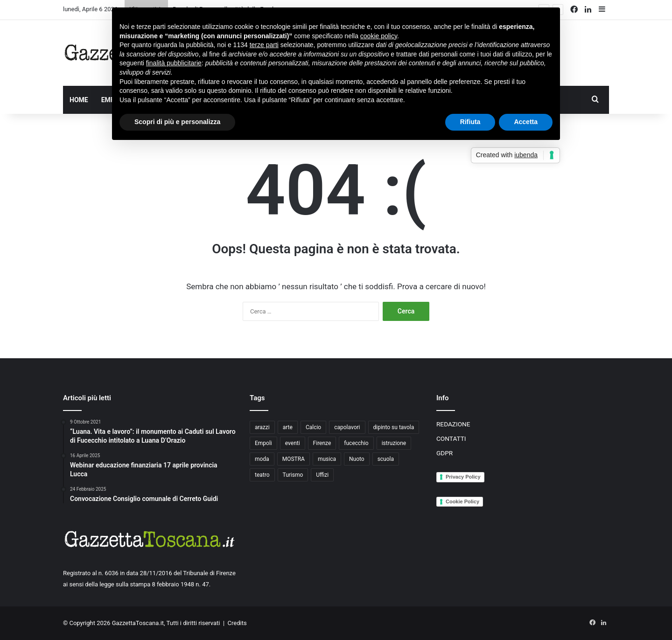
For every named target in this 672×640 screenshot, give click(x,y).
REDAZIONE (453, 424)
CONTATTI (451, 438)
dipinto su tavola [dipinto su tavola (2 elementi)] (394, 427)
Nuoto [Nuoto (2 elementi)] (357, 459)
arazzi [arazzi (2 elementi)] (262, 427)
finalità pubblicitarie (174, 63)
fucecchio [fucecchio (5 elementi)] (356, 443)
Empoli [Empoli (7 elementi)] (263, 443)
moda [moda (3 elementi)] (262, 459)
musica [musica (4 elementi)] (327, 459)
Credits (237, 623)
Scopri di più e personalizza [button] (177, 122)
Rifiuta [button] (470, 122)
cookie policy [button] (379, 36)
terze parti (264, 45)
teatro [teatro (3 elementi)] (262, 475)
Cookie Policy (462, 501)
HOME (79, 100)
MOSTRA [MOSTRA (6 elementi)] (294, 459)
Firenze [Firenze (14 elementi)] (322, 443)
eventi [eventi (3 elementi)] (293, 443)
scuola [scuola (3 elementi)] (386, 459)
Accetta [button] (526, 122)
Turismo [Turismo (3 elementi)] (293, 475)
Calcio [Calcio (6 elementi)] (313, 427)
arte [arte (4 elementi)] (288, 427)
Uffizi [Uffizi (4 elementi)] (322, 475)
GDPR (444, 453)
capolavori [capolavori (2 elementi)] (347, 427)
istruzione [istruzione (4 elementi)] (394, 443)
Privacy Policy (463, 477)
